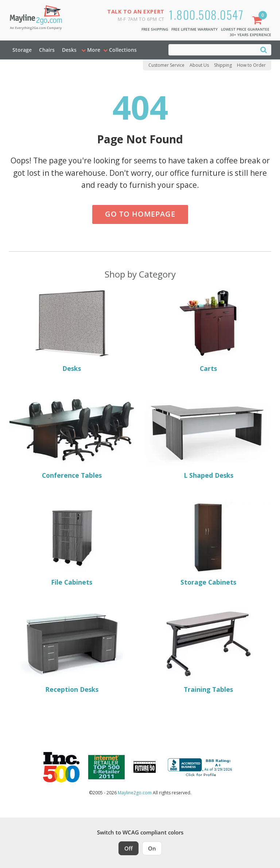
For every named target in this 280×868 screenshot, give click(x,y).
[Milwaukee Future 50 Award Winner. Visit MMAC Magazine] (145, 767)
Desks (69, 50)
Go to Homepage (140, 214)
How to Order (251, 65)
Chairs (47, 50)
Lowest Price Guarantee (245, 29)
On (152, 848)
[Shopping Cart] (258, 21)
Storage (22, 50)
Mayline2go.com (135, 793)
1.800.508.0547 (206, 14)
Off (129, 848)
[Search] (264, 49)
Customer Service (166, 65)
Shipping (223, 65)
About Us (199, 65)
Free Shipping (155, 29)
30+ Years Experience (250, 35)
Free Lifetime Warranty (195, 29)
